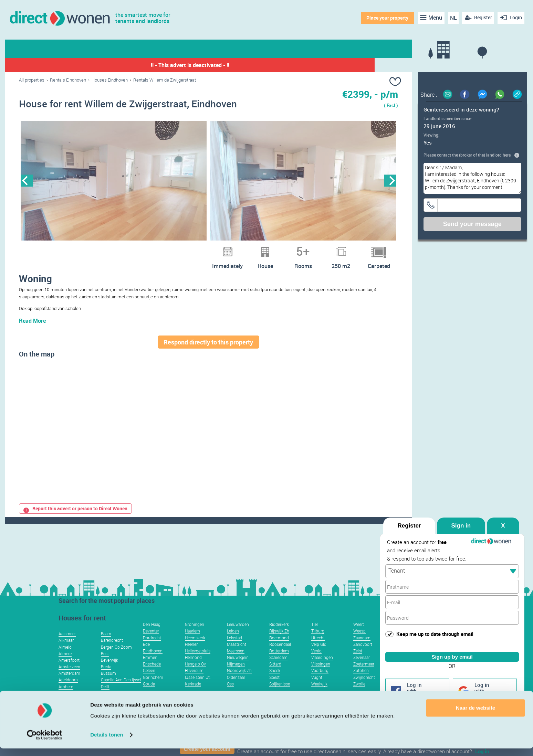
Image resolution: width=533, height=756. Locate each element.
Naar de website (475, 716)
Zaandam (362, 648)
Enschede (152, 674)
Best (105, 664)
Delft (105, 697)
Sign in (461, 526)
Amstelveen (69, 677)
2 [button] (186, 248)
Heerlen (192, 654)
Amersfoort (69, 670)
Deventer (151, 641)
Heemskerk (195, 648)
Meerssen (236, 661)
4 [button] (204, 248)
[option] (114, 181)
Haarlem (192, 641)
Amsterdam (69, 683)
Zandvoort (363, 654)
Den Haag (152, 635)
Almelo (65, 657)
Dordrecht (152, 648)
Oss (230, 694)
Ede (146, 654)
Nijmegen (236, 674)
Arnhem (66, 697)
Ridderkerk (279, 635)
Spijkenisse (280, 694)
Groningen (195, 635)
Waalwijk (319, 694)
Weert (359, 635)
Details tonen (107, 742)
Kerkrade (193, 694)
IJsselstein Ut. (198, 688)
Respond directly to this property (208, 352)
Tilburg (318, 641)
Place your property (386, 18)
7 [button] (231, 248)
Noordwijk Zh (239, 681)
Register (409, 526)
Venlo (316, 661)
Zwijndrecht (364, 688)
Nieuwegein (238, 668)
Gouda (149, 694)
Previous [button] (27, 181)
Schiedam (278, 668)
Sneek (275, 681)
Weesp (359, 641)
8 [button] (240, 248)
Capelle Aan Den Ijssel (121, 690)
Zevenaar (362, 668)
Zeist (358, 661)
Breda (106, 677)
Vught (317, 688)
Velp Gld (319, 654)
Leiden (233, 641)
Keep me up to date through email (435, 634)
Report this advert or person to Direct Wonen (75, 519)
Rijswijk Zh (279, 641)
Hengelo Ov (195, 674)
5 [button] (213, 248)
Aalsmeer (67, 644)
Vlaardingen (322, 668)
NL (452, 18)
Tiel (315, 635)
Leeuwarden (238, 635)
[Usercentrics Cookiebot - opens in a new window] (45, 743)
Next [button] (390, 181)
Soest (274, 688)
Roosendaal (280, 654)
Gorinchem (153, 688)
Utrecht (318, 648)
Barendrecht (112, 650)
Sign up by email (452, 656)
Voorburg (320, 681)
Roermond (279, 648)
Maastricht (237, 654)
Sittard (275, 674)
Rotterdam (279, 661)
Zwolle (359, 694)
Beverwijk (109, 670)
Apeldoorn (68, 690)
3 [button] (195, 248)
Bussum (108, 683)
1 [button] (177, 248)
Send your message (472, 224)
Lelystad (234, 648)
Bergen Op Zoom (116, 657)
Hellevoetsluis (198, 661)
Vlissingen (321, 674)
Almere (65, 664)
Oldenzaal (236, 688)
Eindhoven (153, 661)
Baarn (106, 644)
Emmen (150, 668)
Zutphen (361, 681)
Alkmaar (66, 650)
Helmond (193, 668)
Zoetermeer (364, 674)
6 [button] (222, 248)
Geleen (149, 681)
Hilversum (194, 681)
